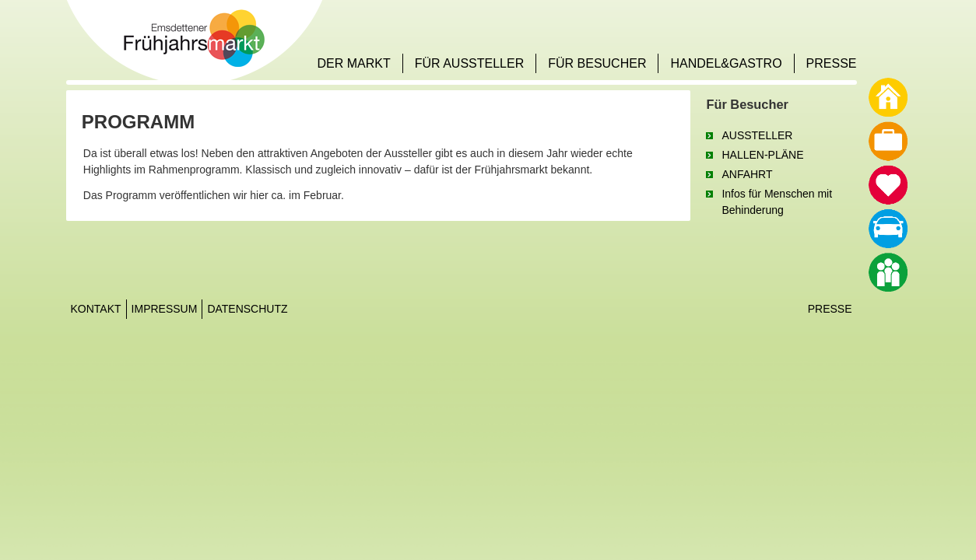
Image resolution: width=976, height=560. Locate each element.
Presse (830, 309)
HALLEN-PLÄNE (762, 155)
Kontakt (96, 309)
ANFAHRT (747, 174)
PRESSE (832, 63)
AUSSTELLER (757, 135)
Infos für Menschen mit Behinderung (777, 202)
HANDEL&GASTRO (726, 63)
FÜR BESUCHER (597, 63)
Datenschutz (247, 309)
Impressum (165, 309)
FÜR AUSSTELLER (469, 63)
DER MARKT (353, 63)
